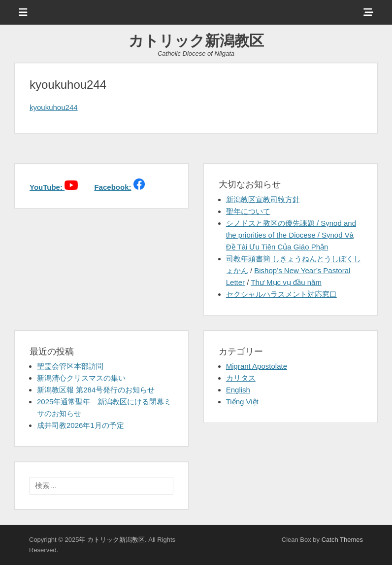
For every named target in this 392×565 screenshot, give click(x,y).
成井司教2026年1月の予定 (81, 425)
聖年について (248, 211)
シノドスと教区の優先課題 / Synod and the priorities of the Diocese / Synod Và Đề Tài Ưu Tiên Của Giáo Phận (291, 235)
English (238, 390)
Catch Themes (342, 540)
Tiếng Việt (242, 402)
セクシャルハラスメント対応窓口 (281, 294)
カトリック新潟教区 (196, 41)
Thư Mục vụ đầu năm (286, 282)
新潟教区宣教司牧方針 (263, 199)
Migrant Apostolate (257, 366)
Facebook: (113, 187)
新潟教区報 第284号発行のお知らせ (96, 390)
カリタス (241, 378)
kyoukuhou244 (54, 107)
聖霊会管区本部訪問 (70, 366)
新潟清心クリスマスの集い (81, 378)
